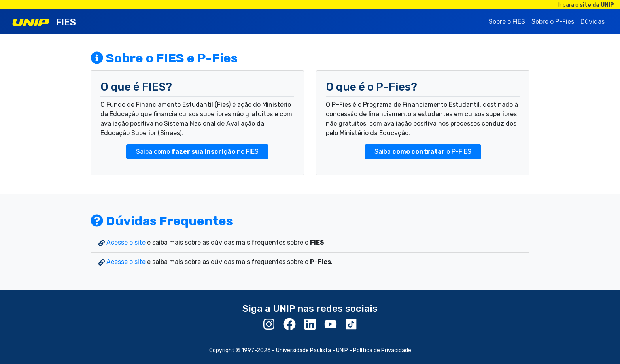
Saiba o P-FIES (423, 152)
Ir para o (586, 5)
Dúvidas (593, 22)
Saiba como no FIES (197, 152)
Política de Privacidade (382, 350)
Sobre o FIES (507, 22)
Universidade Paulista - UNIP (312, 350)
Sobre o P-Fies (553, 22)
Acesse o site (126, 242)
